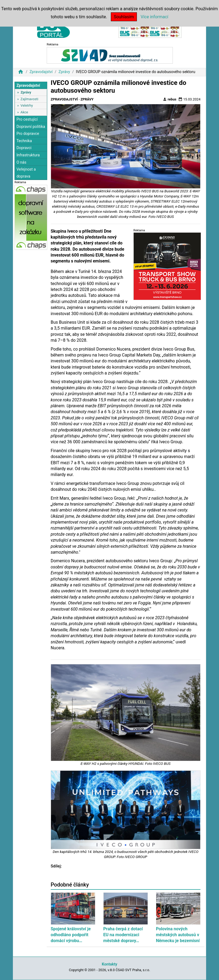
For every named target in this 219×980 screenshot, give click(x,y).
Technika (24, 141)
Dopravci (24, 148)
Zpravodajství (41, 72)
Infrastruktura (28, 155)
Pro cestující (27, 119)
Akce (24, 112)
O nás (21, 162)
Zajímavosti (29, 99)
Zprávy (64, 72)
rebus (170, 99)
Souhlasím (124, 17)
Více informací (154, 17)
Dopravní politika (31, 127)
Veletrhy (27, 105)
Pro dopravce (28, 134)
